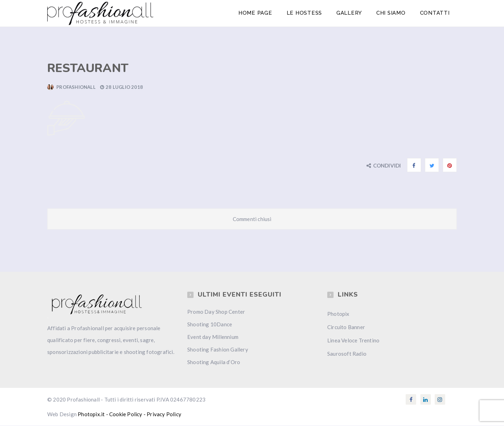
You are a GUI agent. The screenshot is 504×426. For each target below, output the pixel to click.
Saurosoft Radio (347, 354)
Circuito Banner (346, 327)
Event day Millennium (213, 337)
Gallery (350, 13)
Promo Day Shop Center (216, 312)
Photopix (338, 314)
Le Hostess (306, 13)
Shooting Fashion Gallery (218, 350)
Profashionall (76, 87)
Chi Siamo (391, 13)
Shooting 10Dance (210, 325)
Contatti (435, 13)
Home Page (257, 13)
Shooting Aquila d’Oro (214, 362)
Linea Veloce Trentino (353, 341)
